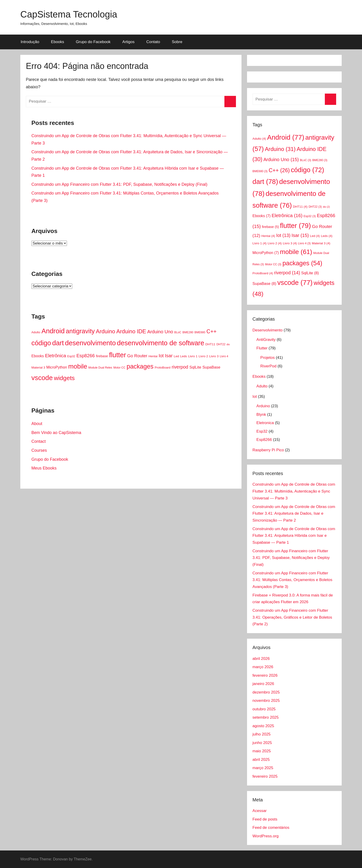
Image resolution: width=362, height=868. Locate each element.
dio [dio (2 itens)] (228, 344)
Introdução (30, 42)
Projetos (268, 358)
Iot (255, 397)
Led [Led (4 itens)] (176, 356)
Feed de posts (265, 819)
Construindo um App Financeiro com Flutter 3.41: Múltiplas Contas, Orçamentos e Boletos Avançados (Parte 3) (293, 580)
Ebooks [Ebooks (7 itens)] (38, 356)
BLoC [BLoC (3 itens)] (178, 332)
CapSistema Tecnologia (69, 14)
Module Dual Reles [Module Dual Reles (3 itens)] (100, 368)
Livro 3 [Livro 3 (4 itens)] (214, 356)
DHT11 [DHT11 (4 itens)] (210, 344)
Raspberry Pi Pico (268, 450)
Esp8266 (264, 440)
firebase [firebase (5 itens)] (102, 356)
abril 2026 (261, 659)
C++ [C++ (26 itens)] (211, 331)
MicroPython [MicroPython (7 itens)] (57, 367)
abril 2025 (261, 760)
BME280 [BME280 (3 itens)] (188, 332)
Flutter (262, 348)
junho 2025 (262, 743)
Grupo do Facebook (93, 42)
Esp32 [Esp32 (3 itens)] (71, 356)
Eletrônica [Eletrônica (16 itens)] (56, 356)
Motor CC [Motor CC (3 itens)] (119, 368)
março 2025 (263, 768)
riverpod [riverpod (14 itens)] (180, 367)
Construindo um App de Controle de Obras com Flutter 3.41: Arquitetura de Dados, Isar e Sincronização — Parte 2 (294, 514)
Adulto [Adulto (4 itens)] (36, 332)
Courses (39, 450)
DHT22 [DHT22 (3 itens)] (221, 344)
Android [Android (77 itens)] (53, 331)
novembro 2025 (266, 701)
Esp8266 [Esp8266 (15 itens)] (86, 356)
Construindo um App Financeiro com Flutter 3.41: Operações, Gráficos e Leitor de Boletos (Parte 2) (292, 617)
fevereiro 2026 (265, 675)
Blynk (261, 415)
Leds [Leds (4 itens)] (183, 356)
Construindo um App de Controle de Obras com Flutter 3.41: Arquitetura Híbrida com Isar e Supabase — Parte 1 (294, 536)
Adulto (262, 386)
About (37, 424)
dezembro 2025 (266, 692)
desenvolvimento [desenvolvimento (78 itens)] (90, 343)
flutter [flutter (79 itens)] (117, 355)
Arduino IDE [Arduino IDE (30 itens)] (131, 331)
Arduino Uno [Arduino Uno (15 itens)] (160, 332)
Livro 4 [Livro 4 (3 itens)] (224, 356)
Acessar (260, 811)
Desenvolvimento (268, 330)
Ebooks (58, 42)
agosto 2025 (263, 726)
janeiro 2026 (263, 684)
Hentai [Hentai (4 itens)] (153, 356)
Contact (39, 441)
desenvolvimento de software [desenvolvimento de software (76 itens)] (161, 343)
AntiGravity (266, 340)
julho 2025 (262, 734)
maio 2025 (262, 751)
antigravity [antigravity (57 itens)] (80, 331)
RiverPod (268, 366)
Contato (153, 42)
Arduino (263, 406)
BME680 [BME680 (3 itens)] (200, 332)
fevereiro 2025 (265, 776)
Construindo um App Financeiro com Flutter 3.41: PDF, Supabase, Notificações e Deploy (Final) (119, 184)
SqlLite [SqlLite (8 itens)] (195, 367)
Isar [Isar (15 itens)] (169, 356)
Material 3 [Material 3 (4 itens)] (38, 368)
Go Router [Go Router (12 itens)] (137, 356)
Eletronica (265, 423)
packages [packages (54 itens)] (140, 366)
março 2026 (263, 667)
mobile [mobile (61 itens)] (78, 366)
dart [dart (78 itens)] (58, 343)
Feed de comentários (271, 828)
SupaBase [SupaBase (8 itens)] (211, 367)
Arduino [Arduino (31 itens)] (105, 331)
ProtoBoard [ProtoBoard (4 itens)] (163, 368)
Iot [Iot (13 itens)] (161, 356)
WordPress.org (266, 836)
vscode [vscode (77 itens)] (42, 378)
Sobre (177, 42)
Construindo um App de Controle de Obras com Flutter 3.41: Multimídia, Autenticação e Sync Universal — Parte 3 (294, 491)
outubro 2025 (264, 709)
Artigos (128, 42)
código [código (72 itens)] (41, 343)
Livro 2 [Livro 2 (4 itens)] (203, 356)
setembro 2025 (266, 717)
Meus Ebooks (44, 468)
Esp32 (262, 431)
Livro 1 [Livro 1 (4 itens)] (193, 356)
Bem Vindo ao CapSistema (56, 433)
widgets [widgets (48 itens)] (64, 378)
